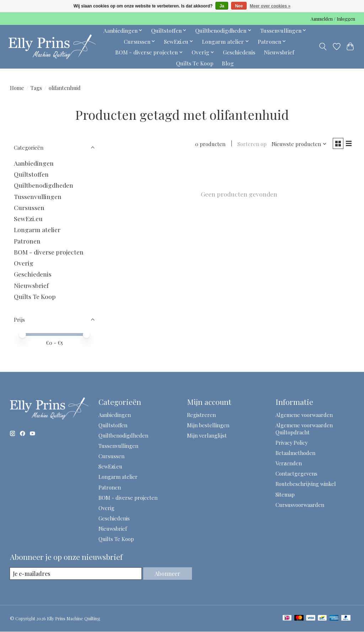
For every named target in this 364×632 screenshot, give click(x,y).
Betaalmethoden (295, 453)
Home (17, 88)
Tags (36, 88)
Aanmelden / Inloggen (333, 19)
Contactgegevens (296, 473)
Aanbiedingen (34, 163)
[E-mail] (75, 574)
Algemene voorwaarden (304, 415)
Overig (24, 263)
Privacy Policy (291, 443)
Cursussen (29, 207)
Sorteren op (249, 145)
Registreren (201, 415)
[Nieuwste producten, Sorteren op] (296, 145)
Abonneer (167, 573)
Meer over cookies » (270, 6)
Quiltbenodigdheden (44, 185)
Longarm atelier (37, 229)
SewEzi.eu (28, 218)
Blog (228, 63)
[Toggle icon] (323, 47)
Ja (222, 6)
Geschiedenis (239, 52)
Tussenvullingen (38, 196)
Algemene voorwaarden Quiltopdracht (304, 429)
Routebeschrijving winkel (306, 484)
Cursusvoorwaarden (300, 505)
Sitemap (285, 494)
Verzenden (289, 463)
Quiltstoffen (31, 174)
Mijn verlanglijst (207, 435)
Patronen (27, 241)
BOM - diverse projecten (49, 252)
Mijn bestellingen (208, 425)
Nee (239, 6)
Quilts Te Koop (195, 63)
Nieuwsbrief (279, 52)
